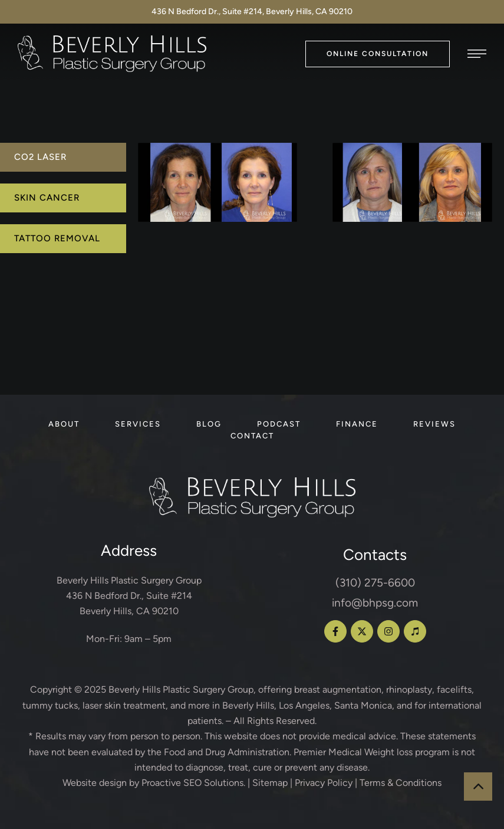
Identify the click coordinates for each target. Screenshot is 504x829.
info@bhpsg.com (375, 603)
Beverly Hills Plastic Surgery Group (181, 689)
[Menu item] (64, 424)
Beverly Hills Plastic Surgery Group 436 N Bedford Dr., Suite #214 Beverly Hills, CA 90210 (129, 596)
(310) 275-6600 (375, 583)
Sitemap (270, 783)
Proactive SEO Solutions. (193, 783)
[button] (378, 54)
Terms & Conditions (401, 783)
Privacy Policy (324, 783)
